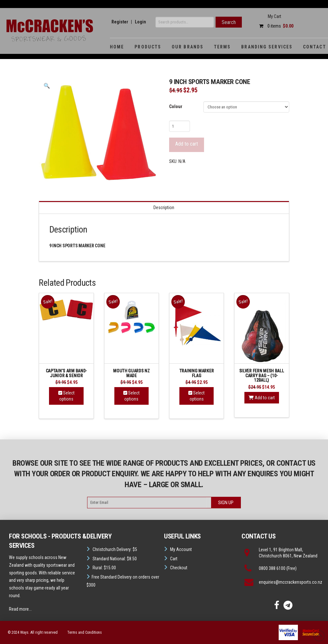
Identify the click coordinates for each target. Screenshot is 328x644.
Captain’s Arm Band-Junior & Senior (66, 373)
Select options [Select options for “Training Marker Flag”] (197, 396)
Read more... (20, 609)
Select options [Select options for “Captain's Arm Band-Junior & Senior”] (66, 396)
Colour (176, 106)
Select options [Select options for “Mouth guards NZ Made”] (131, 396)
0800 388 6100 (272, 568)
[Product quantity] (180, 126)
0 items (275, 26)
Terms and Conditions (85, 632)
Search (229, 22)
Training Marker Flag (197, 373)
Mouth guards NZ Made (131, 373)
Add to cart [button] (262, 398)
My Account (181, 549)
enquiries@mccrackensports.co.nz (291, 582)
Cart (174, 559)
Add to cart (187, 144)
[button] (46, 86)
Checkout (179, 568)
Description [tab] (164, 208)
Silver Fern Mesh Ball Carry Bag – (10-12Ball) (262, 375)
